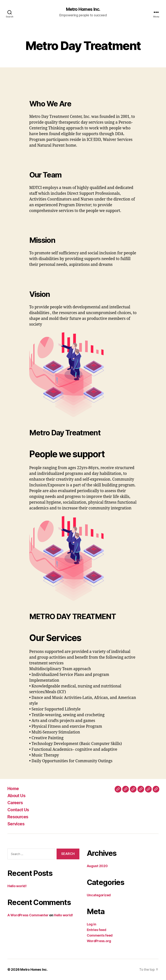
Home (14, 789)
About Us (17, 796)
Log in (92, 924)
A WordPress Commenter (28, 915)
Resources (19, 817)
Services (17, 824)
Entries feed (97, 930)
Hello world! (17, 886)
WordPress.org (99, 941)
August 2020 (97, 866)
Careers (16, 803)
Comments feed (100, 935)
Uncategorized (99, 895)
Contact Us (19, 810)
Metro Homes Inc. (83, 9)
